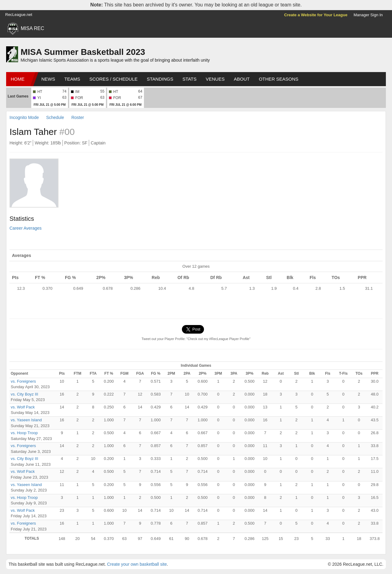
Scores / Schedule (114, 79)
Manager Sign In (368, 15)
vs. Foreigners (23, 381)
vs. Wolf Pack (23, 407)
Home (18, 79)
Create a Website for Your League (316, 15)
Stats (190, 79)
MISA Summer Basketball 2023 (83, 52)
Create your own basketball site (137, 564)
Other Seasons (279, 79)
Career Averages (26, 228)
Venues (215, 79)
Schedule (55, 117)
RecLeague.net (19, 15)
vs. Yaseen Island (26, 420)
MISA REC (32, 28)
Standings (160, 79)
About (242, 79)
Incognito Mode (24, 117)
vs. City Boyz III (24, 394)
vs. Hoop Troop (24, 433)
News (48, 79)
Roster (78, 117)
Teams (72, 79)
